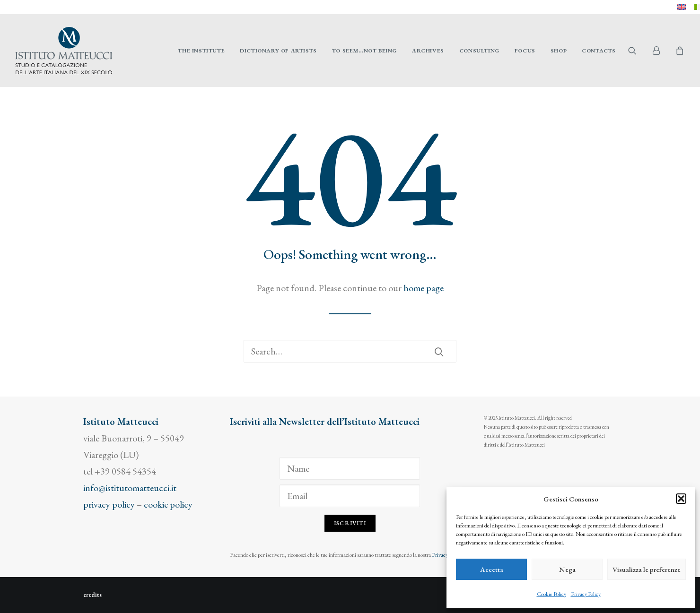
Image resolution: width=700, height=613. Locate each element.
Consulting (479, 51)
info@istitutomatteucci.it (130, 488)
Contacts (599, 51)
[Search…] (350, 351)
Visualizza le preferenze (647, 569)
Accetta (492, 569)
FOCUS (525, 51)
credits (92, 595)
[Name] (350, 468)
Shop (559, 51)
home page (424, 288)
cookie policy (168, 504)
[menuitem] (682, 7)
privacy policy (109, 504)
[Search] (350, 351)
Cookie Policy (551, 594)
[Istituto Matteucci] (64, 51)
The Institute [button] (201, 51)
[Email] (350, 496)
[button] (681, 499)
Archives (428, 51)
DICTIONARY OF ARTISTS (278, 51)
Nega (567, 569)
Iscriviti (350, 523)
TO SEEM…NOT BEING (364, 51)
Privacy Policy (586, 594)
